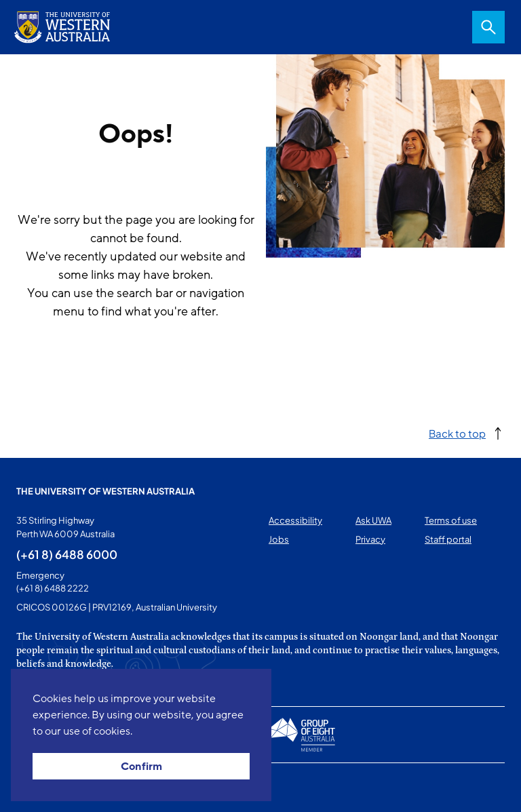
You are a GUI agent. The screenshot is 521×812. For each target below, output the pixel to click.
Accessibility (295, 520)
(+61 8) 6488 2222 (53, 588)
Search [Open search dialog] (488, 27)
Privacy (370, 539)
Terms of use (451, 520)
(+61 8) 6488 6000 (67, 554)
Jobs (279, 539)
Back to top (457, 433)
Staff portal (448, 539)
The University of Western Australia (105, 491)
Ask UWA (373, 520)
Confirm (141, 767)
